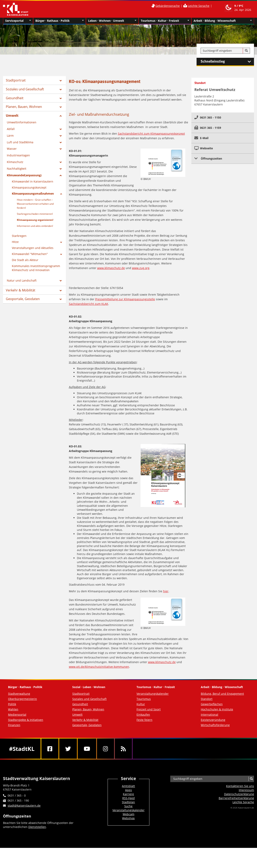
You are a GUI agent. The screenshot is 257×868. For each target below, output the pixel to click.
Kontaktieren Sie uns (240, 786)
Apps (128, 790)
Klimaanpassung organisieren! (35, 220)
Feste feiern (144, 720)
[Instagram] (106, 749)
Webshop (128, 818)
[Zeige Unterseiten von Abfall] (61, 129)
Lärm (10, 136)
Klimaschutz (15, 162)
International (210, 715)
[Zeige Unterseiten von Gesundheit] (61, 98)
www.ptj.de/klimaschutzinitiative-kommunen (99, 667)
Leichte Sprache (199, 6)
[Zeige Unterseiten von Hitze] (61, 242)
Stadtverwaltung (19, 694)
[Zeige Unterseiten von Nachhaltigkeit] (61, 169)
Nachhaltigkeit (17, 169)
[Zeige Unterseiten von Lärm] (61, 136)
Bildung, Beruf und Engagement (222, 694)
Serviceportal (18, 21)
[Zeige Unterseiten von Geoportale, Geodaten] (61, 299)
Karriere (128, 794)
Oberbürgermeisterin (22, 699)
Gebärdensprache (168, 6)
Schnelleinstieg (227, 62)
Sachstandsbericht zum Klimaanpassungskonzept (151, 134)
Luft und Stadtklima (20, 142)
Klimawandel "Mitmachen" (30, 254)
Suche (128, 806)
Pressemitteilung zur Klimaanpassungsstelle (125, 299)
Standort (207, 699)
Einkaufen (143, 715)
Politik (12, 704)
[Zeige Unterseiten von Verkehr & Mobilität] (61, 291)
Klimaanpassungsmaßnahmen (33, 194)
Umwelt (12, 116)
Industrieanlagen (18, 155)
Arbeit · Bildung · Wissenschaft (223, 21)
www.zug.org (141, 268)
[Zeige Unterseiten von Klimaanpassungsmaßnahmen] (61, 194)
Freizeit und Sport (149, 709)
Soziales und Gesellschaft (25, 89)
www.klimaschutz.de (111, 268)
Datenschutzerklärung (239, 794)
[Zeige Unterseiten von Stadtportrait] (61, 81)
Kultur (141, 704)
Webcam (128, 814)
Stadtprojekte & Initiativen (26, 720)
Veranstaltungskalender (153, 694)
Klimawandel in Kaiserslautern (33, 181)
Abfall (11, 129)
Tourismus (144, 699)
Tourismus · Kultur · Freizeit (165, 21)
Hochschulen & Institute (217, 709)
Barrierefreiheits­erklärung (236, 798)
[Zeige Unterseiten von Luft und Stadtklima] (61, 142)
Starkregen (19, 236)
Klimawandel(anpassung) (24, 175)
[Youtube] (87, 749)
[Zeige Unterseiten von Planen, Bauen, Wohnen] (61, 107)
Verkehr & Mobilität (21, 290)
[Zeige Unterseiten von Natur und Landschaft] (61, 281)
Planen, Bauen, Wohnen (24, 107)
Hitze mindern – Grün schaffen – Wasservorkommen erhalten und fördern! (35, 204)
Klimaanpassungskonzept (29, 187)
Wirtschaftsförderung (215, 725)
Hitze (15, 242)
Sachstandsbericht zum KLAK (89, 304)
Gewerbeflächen (212, 704)
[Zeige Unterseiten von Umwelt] (61, 116)
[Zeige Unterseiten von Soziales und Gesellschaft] (61, 90)
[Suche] (246, 51)
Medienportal (17, 715)
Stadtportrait (16, 80)
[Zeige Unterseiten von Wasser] (61, 149)
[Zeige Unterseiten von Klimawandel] (61, 254)
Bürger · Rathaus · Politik (60, 21)
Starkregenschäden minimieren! (35, 214)
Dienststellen (37, 827)
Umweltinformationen (22, 122)
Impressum (246, 790)
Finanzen (14, 725)
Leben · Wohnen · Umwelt (112, 21)
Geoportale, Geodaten (23, 299)
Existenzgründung (213, 720)
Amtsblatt (128, 786)
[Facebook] (50, 749)
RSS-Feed (128, 798)
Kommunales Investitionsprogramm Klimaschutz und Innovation (36, 268)
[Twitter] (68, 749)
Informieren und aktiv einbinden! (35, 226)
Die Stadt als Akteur (25, 260)
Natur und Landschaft (22, 280)
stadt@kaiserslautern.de (24, 806)
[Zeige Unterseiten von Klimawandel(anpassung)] (61, 175)
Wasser (12, 149)
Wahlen (13, 709)
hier (166, 591)
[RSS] (123, 749)
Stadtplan (128, 802)
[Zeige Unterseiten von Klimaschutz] (61, 162)
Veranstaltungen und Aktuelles (33, 248)
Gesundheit (15, 98)
